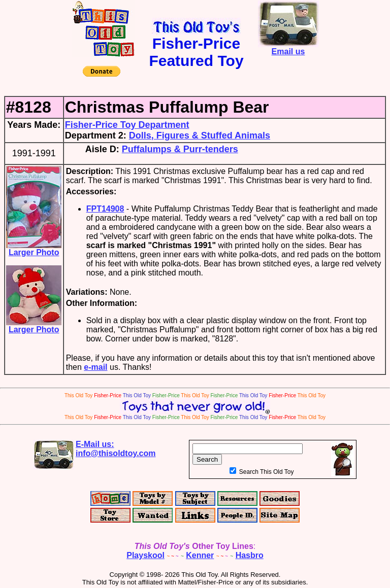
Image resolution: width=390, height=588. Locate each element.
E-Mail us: (116, 449)
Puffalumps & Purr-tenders (180, 149)
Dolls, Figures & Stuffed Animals (200, 135)
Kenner (200, 555)
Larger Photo (34, 249)
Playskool (145, 555)
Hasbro (250, 555)
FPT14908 (105, 209)
